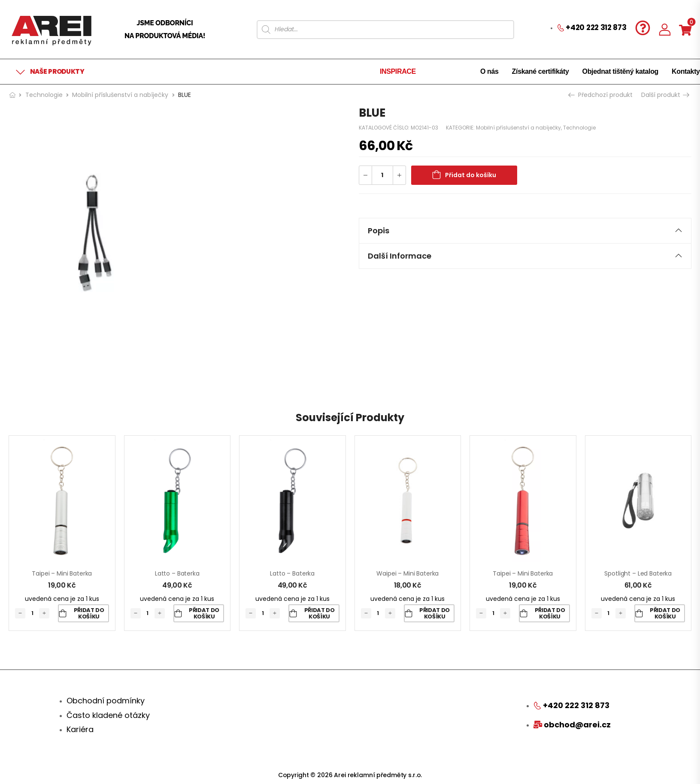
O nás (489, 71)
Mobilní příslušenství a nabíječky (120, 95)
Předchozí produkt (601, 95)
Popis (525, 231)
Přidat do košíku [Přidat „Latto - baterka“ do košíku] (204, 614)
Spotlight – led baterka (638, 573)
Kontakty (686, 71)
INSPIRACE (398, 71)
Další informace (525, 256)
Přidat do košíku (471, 175)
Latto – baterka (177, 573)
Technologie (44, 95)
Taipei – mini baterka (62, 573)
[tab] (525, 231)
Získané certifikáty (541, 71)
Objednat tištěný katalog (620, 71)
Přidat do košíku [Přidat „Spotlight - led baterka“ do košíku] (665, 614)
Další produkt (665, 95)
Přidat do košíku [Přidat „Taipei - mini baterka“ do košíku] (89, 614)
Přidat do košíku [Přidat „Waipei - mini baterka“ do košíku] (435, 614)
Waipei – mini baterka (408, 573)
